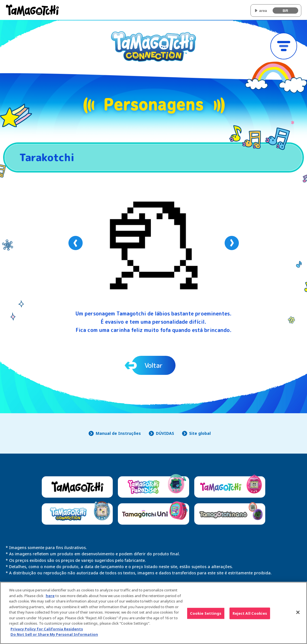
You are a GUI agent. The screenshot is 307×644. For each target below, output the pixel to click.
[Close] (298, 616)
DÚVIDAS (165, 433)
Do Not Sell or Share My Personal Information (54, 638)
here (50, 599)
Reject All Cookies (250, 617)
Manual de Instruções (118, 433)
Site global (200, 433)
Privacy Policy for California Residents (47, 633)
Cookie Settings (206, 617)
